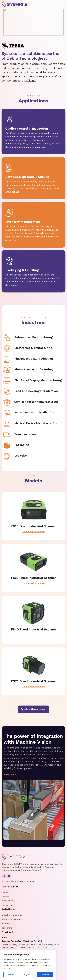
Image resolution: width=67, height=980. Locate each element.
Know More (15, 773)
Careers (5, 896)
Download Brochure (29, 529)
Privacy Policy (8, 901)
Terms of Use (8, 905)
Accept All (45, 975)
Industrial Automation (12, 915)
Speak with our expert (34, 709)
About (5, 892)
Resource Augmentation (13, 919)
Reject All (28, 975)
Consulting (7, 928)
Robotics (6, 924)
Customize (12, 975)
